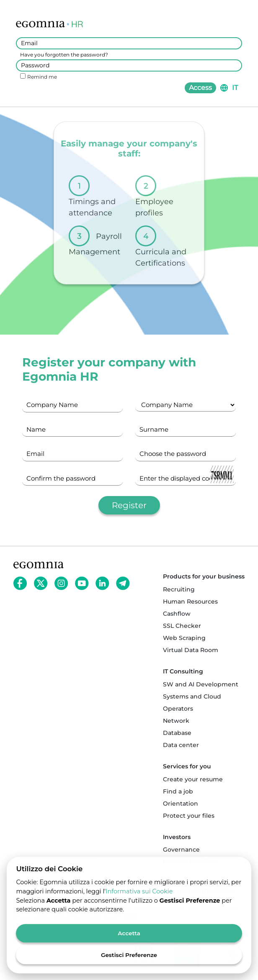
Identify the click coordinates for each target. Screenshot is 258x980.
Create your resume (193, 779)
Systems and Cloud (192, 696)
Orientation (181, 803)
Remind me (42, 77)
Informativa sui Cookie (139, 896)
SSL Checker (182, 626)
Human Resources (190, 601)
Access (200, 88)
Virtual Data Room (191, 650)
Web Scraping (184, 638)
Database (177, 733)
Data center (181, 745)
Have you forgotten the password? (64, 55)
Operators (178, 709)
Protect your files (189, 816)
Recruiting (179, 589)
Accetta (129, 938)
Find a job (178, 791)
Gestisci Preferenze (129, 960)
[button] (229, 88)
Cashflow (177, 614)
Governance (181, 850)
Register (129, 505)
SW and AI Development (201, 684)
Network (176, 721)
